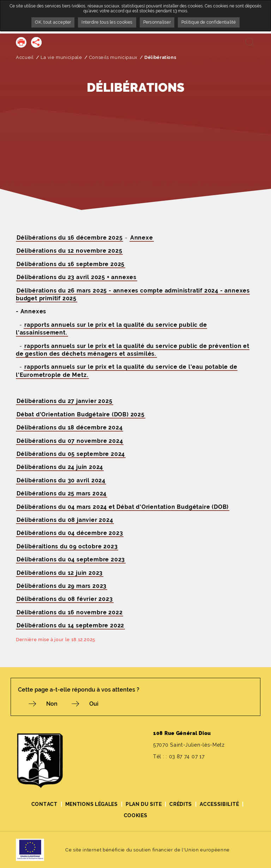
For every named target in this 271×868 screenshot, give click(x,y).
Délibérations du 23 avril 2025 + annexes (77, 277)
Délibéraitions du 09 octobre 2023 (67, 546)
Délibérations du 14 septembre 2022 (70, 625)
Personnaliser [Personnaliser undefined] (157, 22)
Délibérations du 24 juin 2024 (60, 467)
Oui (94, 704)
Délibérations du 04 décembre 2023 (70, 533)
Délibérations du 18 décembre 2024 (70, 427)
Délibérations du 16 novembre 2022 (70, 612)
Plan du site (144, 804)
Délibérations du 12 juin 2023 (60, 573)
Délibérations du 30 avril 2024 (61, 480)
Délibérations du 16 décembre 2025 (70, 238)
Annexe (142, 238)
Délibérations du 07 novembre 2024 (70, 441)
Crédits (181, 804)
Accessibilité (219, 804)
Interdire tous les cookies (107, 22)
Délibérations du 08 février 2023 (65, 599)
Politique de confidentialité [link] (209, 22)
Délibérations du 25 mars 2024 (62, 493)
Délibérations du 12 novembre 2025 (69, 251)
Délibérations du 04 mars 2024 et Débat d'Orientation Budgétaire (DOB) (123, 507)
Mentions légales (92, 804)
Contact (44, 804)
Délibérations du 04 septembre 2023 (71, 559)
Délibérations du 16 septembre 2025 (71, 264)
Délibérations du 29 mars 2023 (62, 586)
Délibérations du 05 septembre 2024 (71, 454)
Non (52, 704)
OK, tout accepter (53, 22)
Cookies (136, 815)
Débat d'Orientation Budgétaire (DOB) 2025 (81, 414)
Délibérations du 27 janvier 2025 (65, 401)
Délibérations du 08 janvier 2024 (65, 520)
